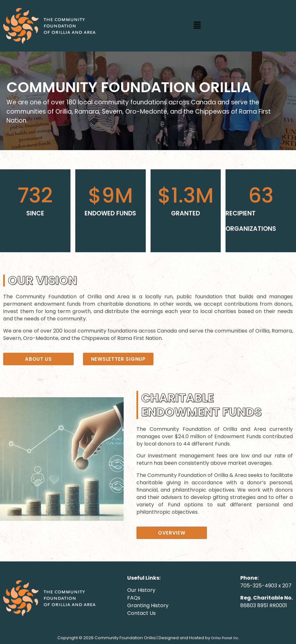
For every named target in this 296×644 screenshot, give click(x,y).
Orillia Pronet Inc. (225, 638)
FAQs (134, 598)
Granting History (148, 605)
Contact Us (141, 613)
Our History (141, 590)
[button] (197, 26)
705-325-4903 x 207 (266, 586)
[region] (148, 101)
